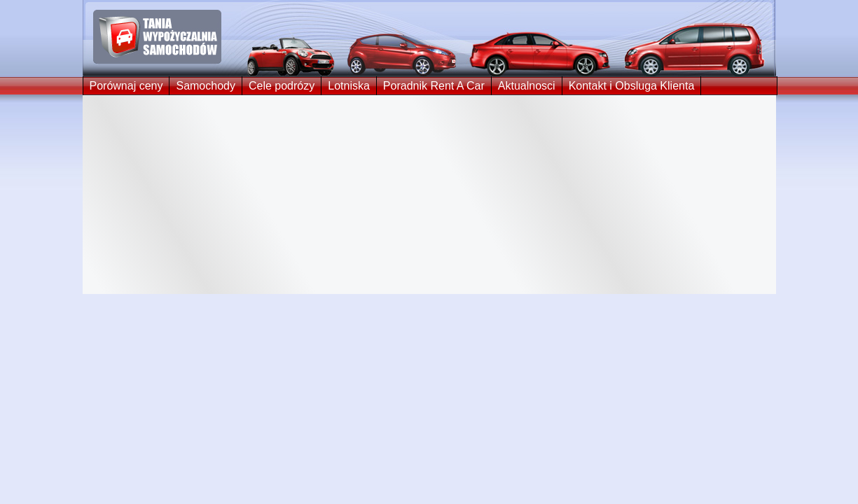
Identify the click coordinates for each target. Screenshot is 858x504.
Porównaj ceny (126, 86)
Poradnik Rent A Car (434, 86)
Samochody (206, 86)
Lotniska (349, 86)
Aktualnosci (527, 86)
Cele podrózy (282, 86)
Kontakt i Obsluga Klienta (632, 86)
